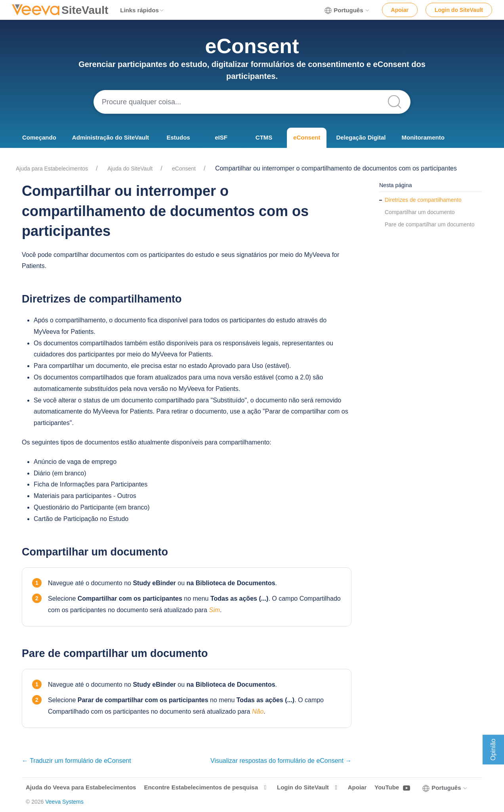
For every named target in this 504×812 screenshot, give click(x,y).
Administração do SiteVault (111, 137)
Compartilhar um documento (420, 212)
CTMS (264, 137)
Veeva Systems (64, 802)
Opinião (493, 750)
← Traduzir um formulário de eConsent (76, 761)
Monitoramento (423, 137)
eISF (221, 137)
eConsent (307, 137)
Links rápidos (142, 10)
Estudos (178, 137)
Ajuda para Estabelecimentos (52, 169)
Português (347, 10)
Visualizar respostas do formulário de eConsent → (281, 761)
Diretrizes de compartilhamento (423, 200)
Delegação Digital (361, 137)
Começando (39, 137)
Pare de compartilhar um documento (430, 224)
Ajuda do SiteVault (130, 169)
